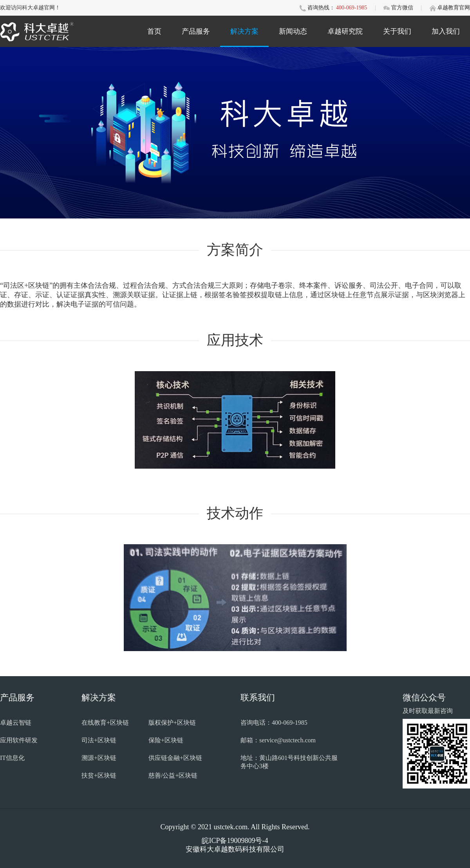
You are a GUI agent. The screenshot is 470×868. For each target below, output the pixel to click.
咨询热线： (321, 8)
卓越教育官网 (454, 8)
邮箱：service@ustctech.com (278, 740)
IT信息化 (12, 758)
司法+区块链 (99, 740)
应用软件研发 (19, 740)
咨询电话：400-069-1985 (274, 723)
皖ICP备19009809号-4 (235, 841)
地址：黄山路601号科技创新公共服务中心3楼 (289, 762)
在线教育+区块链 (105, 723)
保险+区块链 (166, 740)
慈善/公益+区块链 (173, 775)
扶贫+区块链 (99, 775)
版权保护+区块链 (172, 723)
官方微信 (403, 8)
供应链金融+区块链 (175, 758)
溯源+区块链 (99, 758)
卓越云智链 (16, 723)
